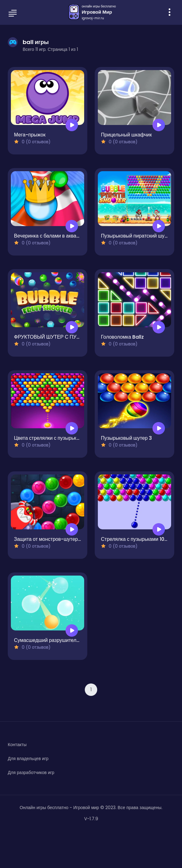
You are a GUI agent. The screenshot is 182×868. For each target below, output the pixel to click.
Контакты (17, 745)
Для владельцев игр (28, 759)
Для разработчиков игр (31, 772)
